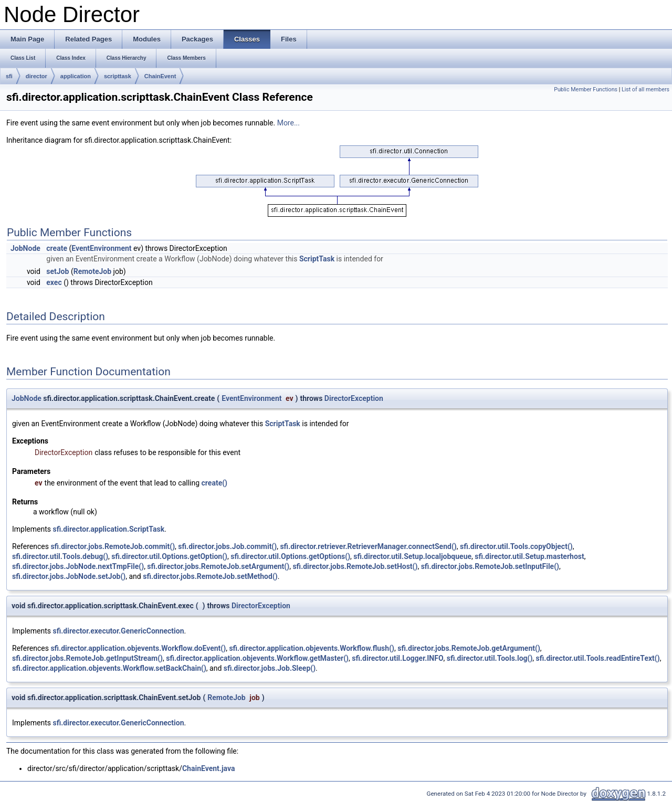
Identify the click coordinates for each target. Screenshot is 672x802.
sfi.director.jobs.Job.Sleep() (270, 668)
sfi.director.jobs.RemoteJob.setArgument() (218, 566)
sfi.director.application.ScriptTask (109, 529)
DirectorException (354, 398)
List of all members (645, 89)
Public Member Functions (586, 89)
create (57, 248)
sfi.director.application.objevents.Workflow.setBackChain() (109, 668)
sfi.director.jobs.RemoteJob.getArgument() (469, 648)
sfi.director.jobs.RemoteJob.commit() (113, 546)
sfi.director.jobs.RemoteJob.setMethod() (210, 576)
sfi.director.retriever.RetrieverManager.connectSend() (368, 546)
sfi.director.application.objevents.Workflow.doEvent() (138, 648)
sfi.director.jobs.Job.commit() (227, 546)
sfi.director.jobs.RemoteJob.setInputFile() (490, 566)
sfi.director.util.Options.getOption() (169, 556)
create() (214, 483)
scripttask (118, 76)
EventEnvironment (101, 248)
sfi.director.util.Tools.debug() (60, 556)
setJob (57, 271)
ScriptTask (317, 259)
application (76, 76)
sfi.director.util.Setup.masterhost (529, 556)
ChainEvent (160, 76)
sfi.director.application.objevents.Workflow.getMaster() (257, 658)
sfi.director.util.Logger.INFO (397, 658)
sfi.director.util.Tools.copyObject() (516, 546)
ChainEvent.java (208, 768)
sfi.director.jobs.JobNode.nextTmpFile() (78, 566)
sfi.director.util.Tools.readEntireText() (598, 658)
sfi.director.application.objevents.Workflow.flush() (312, 648)
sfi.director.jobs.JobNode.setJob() (69, 576)
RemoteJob (92, 271)
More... (288, 123)
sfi (9, 76)
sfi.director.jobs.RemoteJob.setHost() (355, 566)
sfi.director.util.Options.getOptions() (290, 556)
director (36, 76)
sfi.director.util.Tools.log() (490, 658)
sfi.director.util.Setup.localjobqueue (412, 556)
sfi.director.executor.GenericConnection (119, 631)
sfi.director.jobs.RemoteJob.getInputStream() (87, 658)
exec (54, 282)
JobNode (25, 248)
